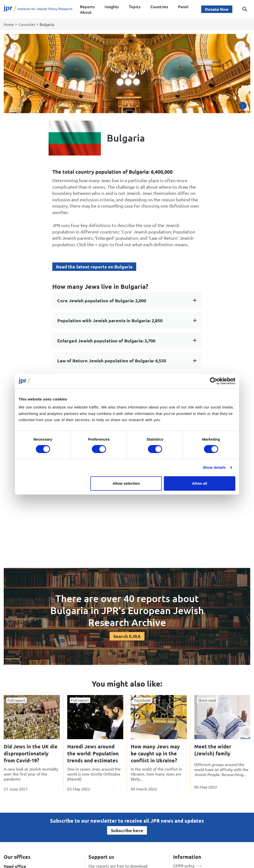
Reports (87, 6)
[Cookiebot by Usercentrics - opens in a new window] (214, 381)
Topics (135, 6)
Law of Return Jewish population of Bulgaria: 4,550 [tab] (112, 360)
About (86, 12)
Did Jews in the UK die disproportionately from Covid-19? (31, 753)
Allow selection (126, 483)
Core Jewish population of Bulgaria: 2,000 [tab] (102, 300)
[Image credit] (243, 106)
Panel (183, 6)
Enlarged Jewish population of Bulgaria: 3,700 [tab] (106, 341)
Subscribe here (127, 830)
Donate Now (217, 9)
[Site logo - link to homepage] (38, 9)
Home (9, 24)
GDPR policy (184, 866)
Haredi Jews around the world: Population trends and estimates (93, 753)
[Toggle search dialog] (245, 9)
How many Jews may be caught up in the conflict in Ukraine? (155, 753)
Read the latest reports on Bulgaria (94, 267)
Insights (112, 6)
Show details (214, 467)
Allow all (200, 483)
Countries (159, 6)
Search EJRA (127, 636)
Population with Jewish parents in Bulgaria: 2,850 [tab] (110, 320)
